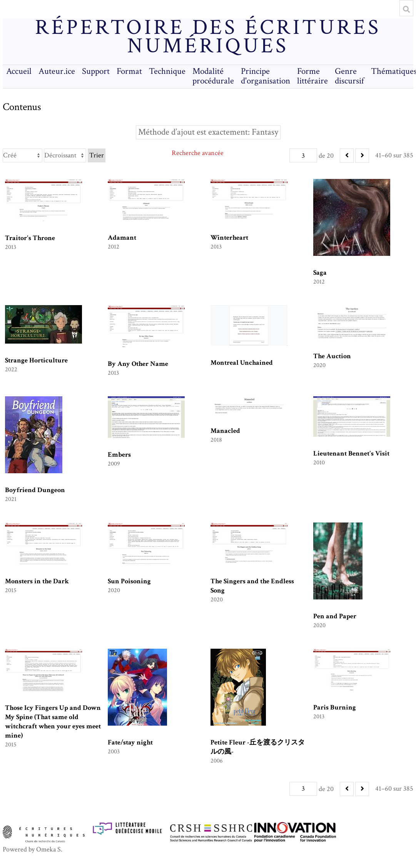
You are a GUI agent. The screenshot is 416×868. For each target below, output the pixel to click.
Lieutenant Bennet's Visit (351, 453)
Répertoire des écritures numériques (208, 37)
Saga (320, 273)
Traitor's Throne (30, 238)
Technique (167, 71)
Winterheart (229, 238)
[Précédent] (347, 156)
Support (96, 71)
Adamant (122, 238)
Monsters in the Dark (37, 581)
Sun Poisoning (129, 581)
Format (129, 71)
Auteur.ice (57, 71)
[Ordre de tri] (65, 155)
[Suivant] (362, 156)
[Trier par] (23, 155)
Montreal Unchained (242, 363)
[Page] (303, 155)
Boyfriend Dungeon (35, 490)
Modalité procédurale (213, 76)
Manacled (225, 431)
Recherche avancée (198, 153)
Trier (97, 155)
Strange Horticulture (36, 360)
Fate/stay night (130, 742)
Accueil (19, 71)
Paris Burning (335, 707)
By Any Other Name (138, 364)
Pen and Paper (335, 616)
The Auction (332, 356)
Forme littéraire (312, 76)
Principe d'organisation (266, 76)
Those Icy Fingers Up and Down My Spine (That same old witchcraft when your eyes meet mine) (53, 722)
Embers (119, 455)
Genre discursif (349, 76)
